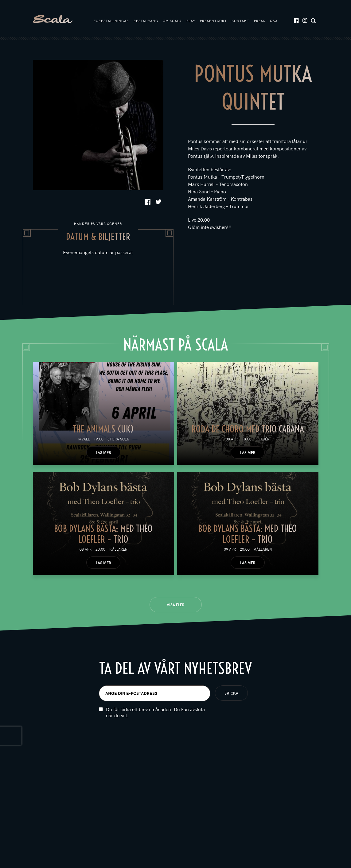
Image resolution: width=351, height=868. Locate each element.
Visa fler (175, 605)
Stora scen (118, 439)
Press (260, 21)
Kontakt (240, 21)
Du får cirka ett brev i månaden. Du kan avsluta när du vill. (155, 712)
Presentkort (213, 21)
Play (191, 21)
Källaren (118, 549)
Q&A (274, 21)
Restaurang (146, 21)
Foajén (263, 439)
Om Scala (172, 21)
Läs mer (103, 452)
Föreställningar (111, 21)
